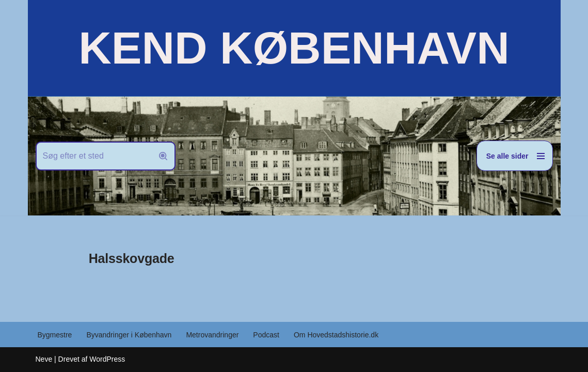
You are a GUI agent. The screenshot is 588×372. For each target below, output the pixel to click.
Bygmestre (55, 335)
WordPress (107, 359)
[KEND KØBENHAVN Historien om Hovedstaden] (294, 48)
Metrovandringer (212, 335)
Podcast (266, 335)
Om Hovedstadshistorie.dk (336, 335)
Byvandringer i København (129, 335)
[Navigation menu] (515, 156)
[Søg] (94, 156)
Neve (44, 359)
